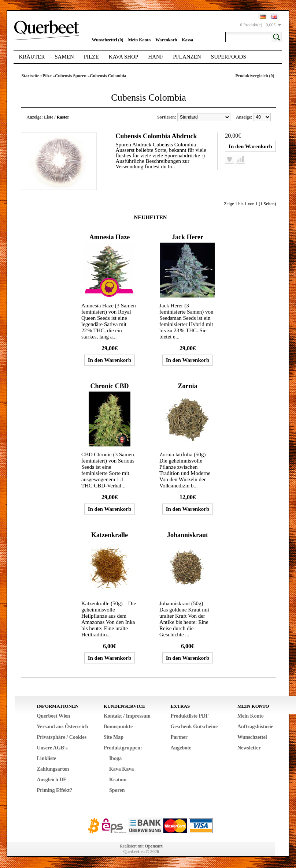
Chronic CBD (109, 386)
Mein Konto (140, 40)
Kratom (118, 780)
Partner (179, 737)
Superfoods (229, 57)
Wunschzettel (252, 737)
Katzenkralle (110, 535)
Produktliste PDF (189, 716)
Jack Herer (188, 237)
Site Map (114, 737)
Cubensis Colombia (108, 76)
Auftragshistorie (255, 727)
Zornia (187, 386)
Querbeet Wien (53, 716)
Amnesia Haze (110, 237)
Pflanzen (187, 57)
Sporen (117, 790)
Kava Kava (121, 769)
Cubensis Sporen (71, 76)
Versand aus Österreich (62, 727)
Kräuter (32, 57)
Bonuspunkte (118, 727)
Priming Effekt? (54, 790)
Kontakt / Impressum (127, 716)
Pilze (91, 57)
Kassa (187, 40)
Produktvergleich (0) (255, 76)
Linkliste (46, 758)
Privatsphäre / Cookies (62, 737)
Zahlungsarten (53, 769)
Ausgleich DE (51, 780)
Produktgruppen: (123, 748)
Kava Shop (124, 57)
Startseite (30, 76)
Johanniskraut (188, 535)
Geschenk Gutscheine (194, 727)
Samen (64, 57)
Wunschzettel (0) (107, 40)
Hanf (156, 57)
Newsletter (249, 748)
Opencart (154, 846)
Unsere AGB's (52, 748)
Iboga (115, 758)
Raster (63, 117)
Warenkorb (166, 40)
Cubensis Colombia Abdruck (156, 136)
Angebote (181, 748)
